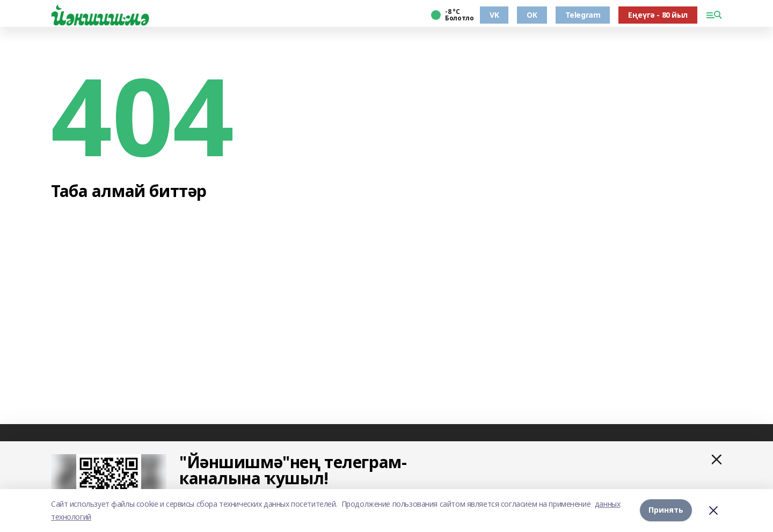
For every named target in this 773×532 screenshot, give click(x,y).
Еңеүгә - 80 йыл (658, 15)
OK (532, 15)
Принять (666, 510)
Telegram (583, 15)
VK (494, 15)
